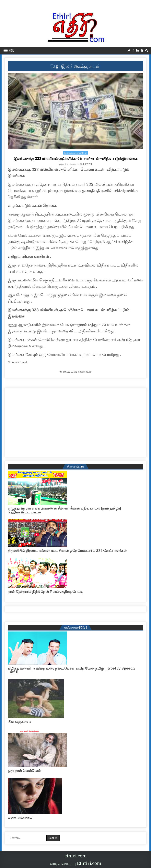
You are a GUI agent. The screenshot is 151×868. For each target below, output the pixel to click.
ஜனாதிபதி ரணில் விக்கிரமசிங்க (110, 191)
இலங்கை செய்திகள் (76, 153)
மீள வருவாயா (19, 722)
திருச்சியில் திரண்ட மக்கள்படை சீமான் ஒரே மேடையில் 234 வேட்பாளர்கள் (67, 551)
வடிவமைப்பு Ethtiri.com (76, 863)
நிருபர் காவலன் (68, 164)
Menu (12, 50)
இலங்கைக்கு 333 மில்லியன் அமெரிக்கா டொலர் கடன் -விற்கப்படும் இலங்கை (76, 159)
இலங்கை (16, 176)
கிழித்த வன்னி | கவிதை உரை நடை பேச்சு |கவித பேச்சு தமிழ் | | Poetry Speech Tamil (71, 670)
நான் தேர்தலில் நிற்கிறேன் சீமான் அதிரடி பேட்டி (45, 592)
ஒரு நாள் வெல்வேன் (24, 771)
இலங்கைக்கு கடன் (81, 371)
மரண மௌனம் (20, 817)
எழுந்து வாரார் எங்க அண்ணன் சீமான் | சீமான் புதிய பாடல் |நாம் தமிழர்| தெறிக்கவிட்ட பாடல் (64, 510)
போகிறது (111, 355)
